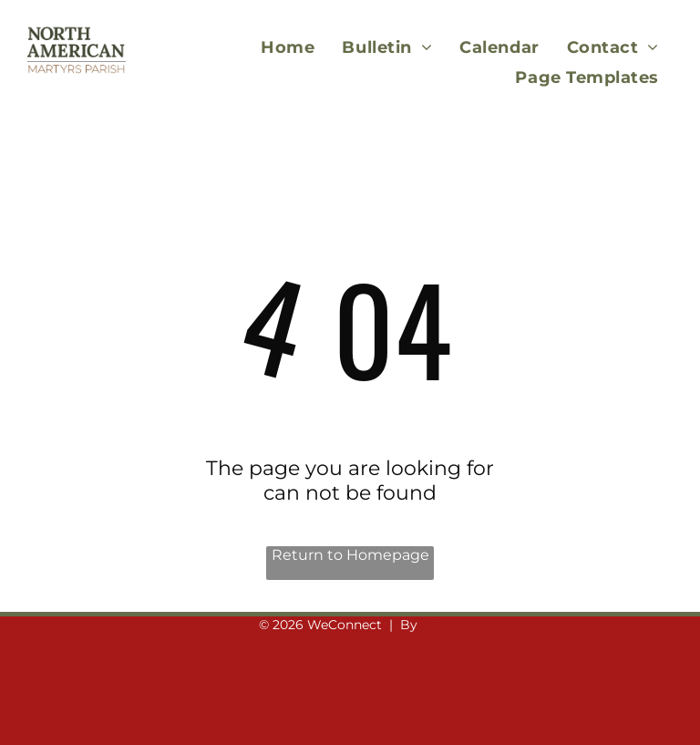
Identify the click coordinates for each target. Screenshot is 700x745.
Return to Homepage (350, 555)
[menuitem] (288, 47)
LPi (431, 625)
